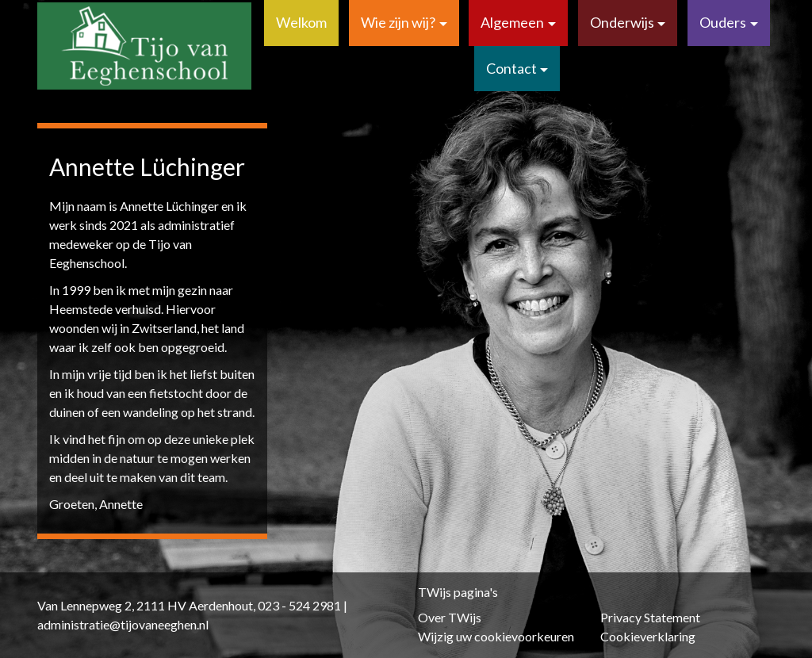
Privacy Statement (650, 617)
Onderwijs (622, 22)
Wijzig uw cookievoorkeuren (496, 636)
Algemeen (512, 22)
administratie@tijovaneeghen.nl (123, 624)
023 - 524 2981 (299, 605)
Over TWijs (450, 617)
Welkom (301, 22)
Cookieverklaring (648, 636)
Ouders (723, 22)
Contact (511, 68)
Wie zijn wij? (398, 22)
